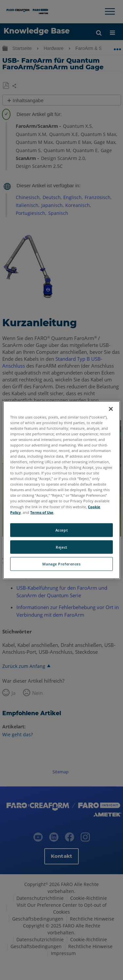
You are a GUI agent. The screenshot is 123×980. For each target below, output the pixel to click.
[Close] (111, 409)
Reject (61, 547)
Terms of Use (42, 512)
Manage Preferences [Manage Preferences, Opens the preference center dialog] (61, 564)
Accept (61, 530)
